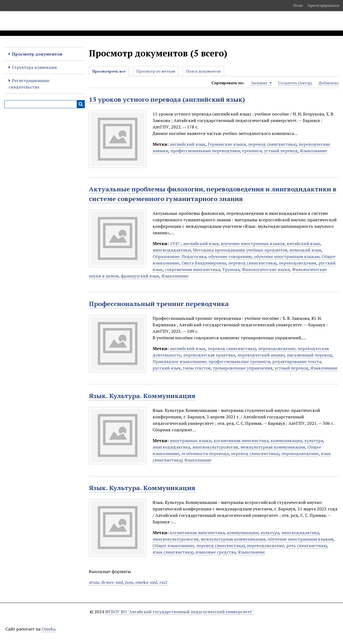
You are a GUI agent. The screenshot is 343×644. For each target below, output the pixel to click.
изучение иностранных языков (253, 243)
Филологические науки (266, 269)
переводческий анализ (261, 355)
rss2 (163, 582)
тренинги (252, 151)
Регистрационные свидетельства (29, 84)
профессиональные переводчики (205, 151)
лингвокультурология (215, 447)
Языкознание (314, 151)
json (129, 582)
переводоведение (277, 348)
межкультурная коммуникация (273, 447)
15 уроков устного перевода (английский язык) (167, 99)
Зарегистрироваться (323, 5)
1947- (175, 243)
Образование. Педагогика (179, 256)
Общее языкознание (173, 545)
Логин (298, 5)
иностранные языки (191, 440)
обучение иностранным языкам (287, 256)
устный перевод (281, 151)
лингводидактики (172, 250)
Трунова (231, 269)
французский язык (140, 276)
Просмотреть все (109, 71)
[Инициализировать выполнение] (81, 104)
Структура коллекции (34, 67)
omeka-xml (146, 582)
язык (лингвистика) (173, 552)
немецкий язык (305, 250)
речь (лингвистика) (307, 545)
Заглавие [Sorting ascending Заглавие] (261, 83)
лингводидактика (171, 447)
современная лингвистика (192, 269)
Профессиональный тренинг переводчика (159, 304)
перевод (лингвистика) (272, 144)
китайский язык (303, 243)
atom (94, 582)
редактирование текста (297, 361)
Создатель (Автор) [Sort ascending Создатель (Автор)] (295, 83)
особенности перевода (205, 453)
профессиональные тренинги (239, 361)
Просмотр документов (37, 54)
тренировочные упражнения (243, 368)
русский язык (167, 368)
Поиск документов (203, 71)
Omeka (48, 629)
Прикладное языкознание (179, 361)
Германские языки (227, 144)
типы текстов (197, 368)
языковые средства (216, 552)
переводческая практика (209, 355)
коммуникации (286, 440)
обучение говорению (230, 256)
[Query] (45, 104)
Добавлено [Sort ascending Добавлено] (329, 83)
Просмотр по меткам (156, 71)
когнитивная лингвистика (241, 440)
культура (314, 440)
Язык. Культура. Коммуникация (142, 396)
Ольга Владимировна (204, 263)
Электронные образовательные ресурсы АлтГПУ (101, 21)
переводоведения (297, 263)
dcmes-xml (112, 582)
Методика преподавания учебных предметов (240, 250)
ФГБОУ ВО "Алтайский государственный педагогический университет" (179, 612)
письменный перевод (310, 355)
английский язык (188, 144)
